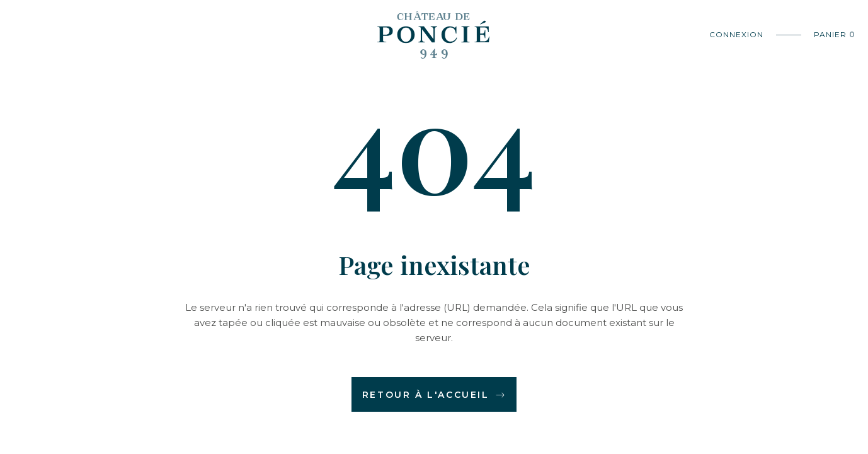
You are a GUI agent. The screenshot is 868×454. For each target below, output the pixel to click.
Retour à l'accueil (434, 395)
